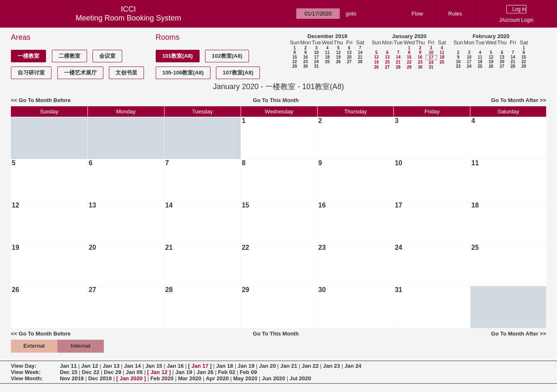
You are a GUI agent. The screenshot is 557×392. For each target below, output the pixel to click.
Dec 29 (113, 372)
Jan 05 (134, 372)
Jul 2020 (300, 378)
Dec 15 (69, 372)
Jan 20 (267, 366)
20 (349, 57)
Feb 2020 (162, 378)
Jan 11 (68, 366)
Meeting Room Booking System (128, 18)
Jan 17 (200, 366)
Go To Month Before (45, 100)
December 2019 (327, 36)
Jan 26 (205, 372)
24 (316, 62)
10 (316, 53)
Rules (455, 14)
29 (294, 66)
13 (349, 53)
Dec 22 (91, 372)
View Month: (27, 378)
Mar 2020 (190, 378)
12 (338, 53)
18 (327, 57)
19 (338, 57)
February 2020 (491, 36)
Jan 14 (132, 366)
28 (360, 62)
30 (305, 66)
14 (360, 53)
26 (338, 62)
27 (349, 62)
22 (294, 62)
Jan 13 (111, 366)
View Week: (26, 372)
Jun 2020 (274, 378)
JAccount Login (516, 20)
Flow (417, 14)
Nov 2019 (72, 378)
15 (294, 57)
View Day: (24, 366)
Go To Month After (515, 100)
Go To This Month (276, 100)
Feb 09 (248, 372)
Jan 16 (175, 366)
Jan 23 (331, 366)
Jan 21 (289, 366)
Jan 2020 (131, 378)
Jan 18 (225, 366)
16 (305, 57)
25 (327, 62)
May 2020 (245, 378)
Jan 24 (353, 366)
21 (360, 57)
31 (316, 66)
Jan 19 (246, 366)
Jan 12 (90, 366)
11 (327, 53)
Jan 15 (154, 366)
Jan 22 (310, 366)
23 (305, 62)
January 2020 (409, 36)
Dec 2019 (100, 378)
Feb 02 (227, 372)
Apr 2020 (217, 378)
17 (316, 57)
